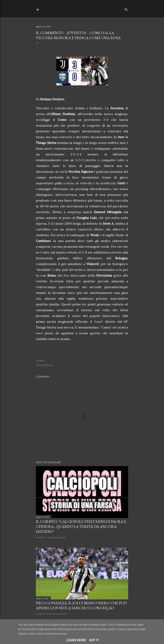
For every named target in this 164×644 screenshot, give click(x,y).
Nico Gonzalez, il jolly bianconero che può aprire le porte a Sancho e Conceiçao (81, 605)
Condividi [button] (40, 361)
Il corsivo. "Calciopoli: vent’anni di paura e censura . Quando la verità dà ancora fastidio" (81, 526)
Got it (94, 640)
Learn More (76, 640)
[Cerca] (126, 9)
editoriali (49, 365)
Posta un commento (57, 537)
